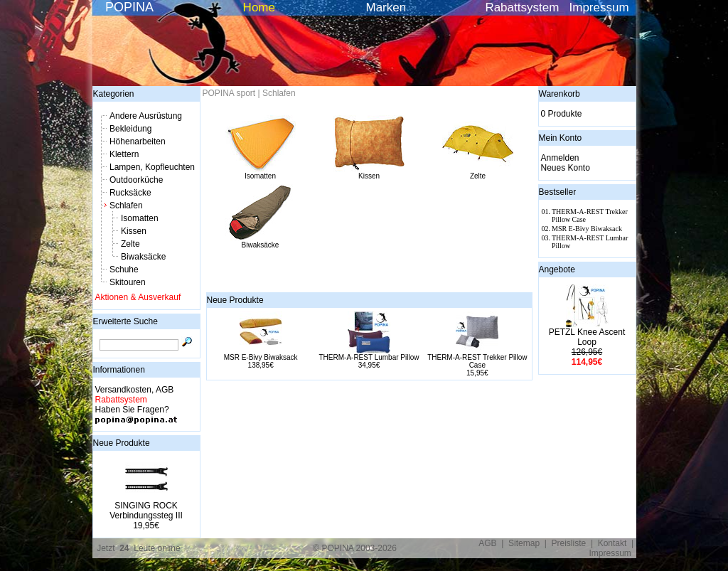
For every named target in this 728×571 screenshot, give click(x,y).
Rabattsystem (522, 7)
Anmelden (560, 158)
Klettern (124, 154)
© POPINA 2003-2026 (355, 548)
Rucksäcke (130, 193)
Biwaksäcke (143, 257)
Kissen (134, 231)
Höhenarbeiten (138, 142)
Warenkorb (560, 94)
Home (259, 7)
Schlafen (126, 206)
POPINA (129, 7)
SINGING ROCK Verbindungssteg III (146, 511)
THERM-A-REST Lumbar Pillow (369, 357)
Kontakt (612, 543)
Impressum (599, 7)
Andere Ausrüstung (146, 116)
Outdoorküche (136, 180)
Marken (386, 7)
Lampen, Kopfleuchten (152, 167)
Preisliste (569, 543)
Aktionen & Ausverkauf (138, 297)
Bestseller (558, 192)
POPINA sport (229, 93)
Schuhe (124, 270)
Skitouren (128, 282)
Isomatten (140, 218)
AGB (487, 543)
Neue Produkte (122, 443)
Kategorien (114, 94)
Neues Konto (566, 168)
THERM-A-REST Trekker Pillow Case (477, 361)
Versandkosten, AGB (135, 390)
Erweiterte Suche (125, 321)
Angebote (557, 270)
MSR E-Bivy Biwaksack (261, 357)
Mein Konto (561, 138)
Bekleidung (130, 129)
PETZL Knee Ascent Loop (587, 337)
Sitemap (524, 543)
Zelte (130, 244)
